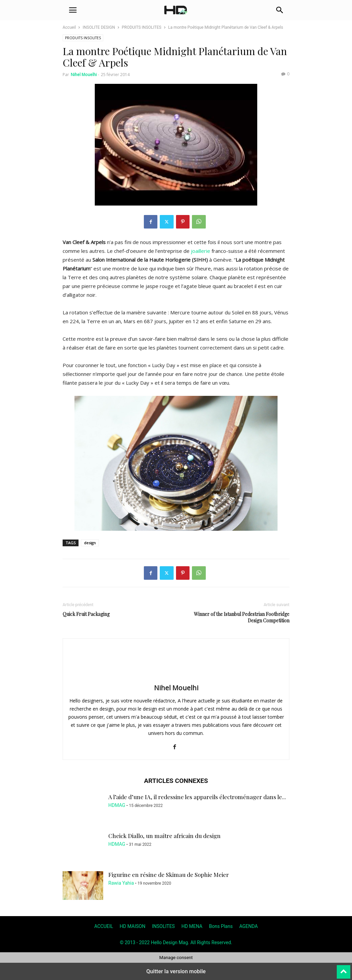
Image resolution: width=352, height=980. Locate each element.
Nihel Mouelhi (84, 75)
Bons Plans (221, 926)
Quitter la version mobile (176, 971)
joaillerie (201, 251)
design (90, 543)
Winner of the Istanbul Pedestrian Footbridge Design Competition (242, 617)
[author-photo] (176, 678)
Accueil (69, 27)
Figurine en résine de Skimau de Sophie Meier (169, 875)
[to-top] (344, 969)
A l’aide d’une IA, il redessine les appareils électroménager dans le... (197, 797)
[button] (73, 10)
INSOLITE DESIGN (99, 27)
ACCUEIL (104, 926)
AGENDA (249, 926)
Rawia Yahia (121, 883)
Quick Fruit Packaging (86, 614)
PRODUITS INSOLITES (142, 27)
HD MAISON (133, 926)
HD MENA (192, 926)
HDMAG (117, 805)
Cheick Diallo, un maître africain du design (164, 836)
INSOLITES (163, 926)
